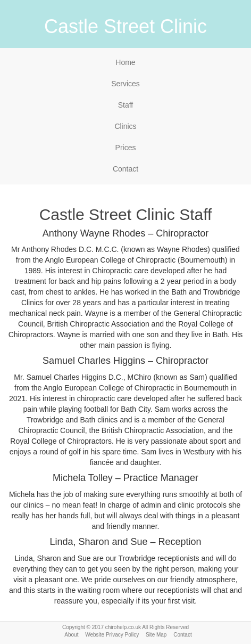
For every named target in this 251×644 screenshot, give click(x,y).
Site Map (156, 635)
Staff (126, 105)
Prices (126, 148)
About (71, 635)
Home (125, 62)
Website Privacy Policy (112, 635)
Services (125, 84)
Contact (125, 169)
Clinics (125, 126)
